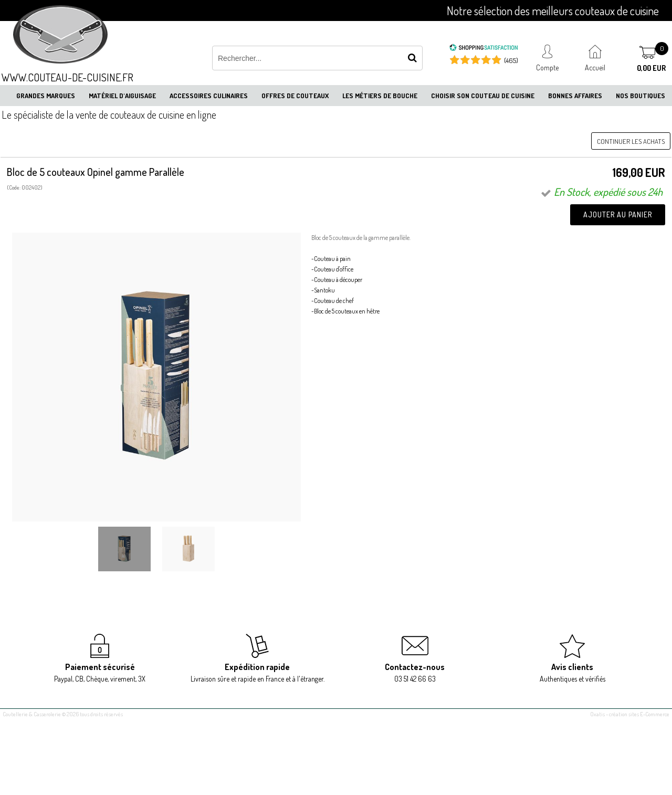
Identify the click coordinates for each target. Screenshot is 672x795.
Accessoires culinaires (209, 96)
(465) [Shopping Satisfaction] (511, 60)
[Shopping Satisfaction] (484, 49)
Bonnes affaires (575, 96)
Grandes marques (46, 96)
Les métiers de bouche (380, 96)
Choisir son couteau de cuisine (483, 96)
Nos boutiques (640, 96)
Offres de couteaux (295, 96)
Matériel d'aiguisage (122, 96)
